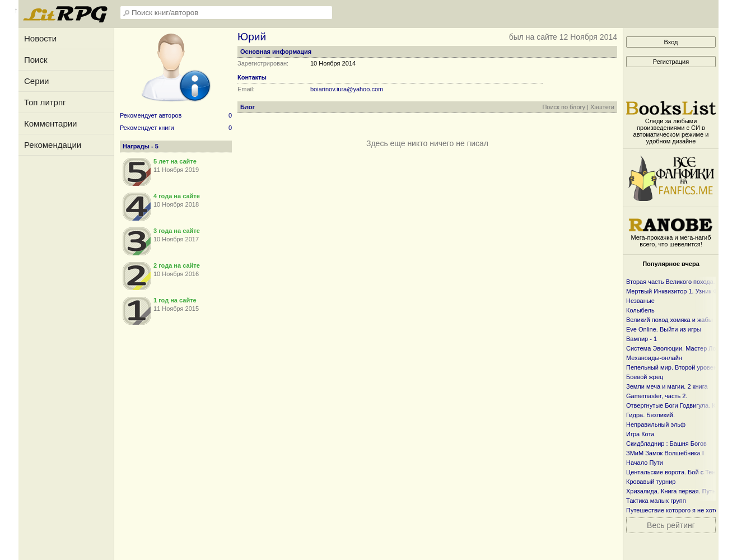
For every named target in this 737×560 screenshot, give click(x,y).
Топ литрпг (45, 102)
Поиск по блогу (564, 107)
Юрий (252, 37)
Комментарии (50, 123)
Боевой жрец (645, 377)
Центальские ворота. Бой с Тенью (675, 472)
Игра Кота (640, 434)
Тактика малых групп (656, 501)
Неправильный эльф (656, 424)
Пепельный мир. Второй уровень (673, 367)
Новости (40, 38)
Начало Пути (645, 463)
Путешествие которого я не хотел (674, 510)
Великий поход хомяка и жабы (670, 320)
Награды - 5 (141, 146)
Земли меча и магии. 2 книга (667, 386)
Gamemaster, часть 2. (657, 396)
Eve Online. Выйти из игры (664, 329)
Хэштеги (602, 107)
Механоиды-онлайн (654, 358)
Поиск (36, 60)
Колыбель (640, 310)
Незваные (640, 301)
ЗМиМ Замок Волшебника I (665, 453)
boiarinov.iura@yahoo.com (347, 89)
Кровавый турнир (651, 482)
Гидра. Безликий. (650, 415)
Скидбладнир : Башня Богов (666, 444)
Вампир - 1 (642, 339)
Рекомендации (53, 145)
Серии (36, 81)
